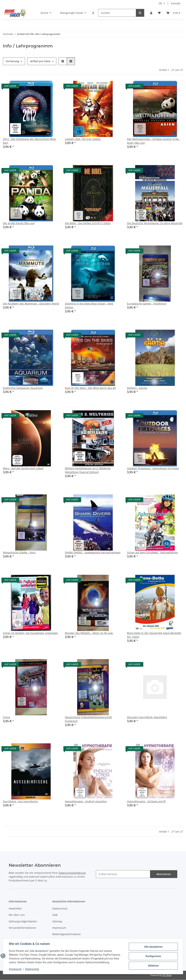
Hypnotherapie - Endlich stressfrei (86, 801)
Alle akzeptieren (153, 947)
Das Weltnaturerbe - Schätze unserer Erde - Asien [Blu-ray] (154, 141)
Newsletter (15, 908)
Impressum (15, 969)
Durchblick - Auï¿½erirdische (20, 801)
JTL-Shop (167, 975)
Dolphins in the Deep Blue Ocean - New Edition (89, 305)
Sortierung (12, 61)
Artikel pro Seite (40, 61)
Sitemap (57, 921)
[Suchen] (117, 13)
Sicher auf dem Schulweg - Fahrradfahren (152, 552)
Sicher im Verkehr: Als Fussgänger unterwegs (30, 633)
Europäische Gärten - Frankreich (147, 304)
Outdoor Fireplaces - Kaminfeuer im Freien (153, 468)
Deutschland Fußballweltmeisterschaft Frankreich (88, 719)
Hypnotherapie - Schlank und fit (146, 801)
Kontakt (176, 3)
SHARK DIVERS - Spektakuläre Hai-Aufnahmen (93, 552)
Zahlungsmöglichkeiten (23, 921)
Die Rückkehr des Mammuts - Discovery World (31, 304)
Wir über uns (17, 915)
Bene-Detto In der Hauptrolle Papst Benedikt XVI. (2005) (154, 635)
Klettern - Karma (137, 388)
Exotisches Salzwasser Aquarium (23, 388)
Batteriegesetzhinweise (66, 934)
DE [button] (160, 3)
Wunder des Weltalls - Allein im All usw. (89, 633)
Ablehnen (153, 966)
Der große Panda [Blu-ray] (19, 223)
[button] (151, 13)
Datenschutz (32, 969)
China (6, 717)
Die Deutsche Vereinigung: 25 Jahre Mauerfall (155, 223)
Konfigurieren (153, 956)
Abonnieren (164, 874)
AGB (55, 915)
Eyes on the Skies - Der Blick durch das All (90, 388)
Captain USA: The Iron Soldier (83, 139)
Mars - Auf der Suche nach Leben (23, 468)
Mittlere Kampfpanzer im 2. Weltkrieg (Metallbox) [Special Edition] (88, 470)
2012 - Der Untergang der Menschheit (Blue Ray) (29, 141)
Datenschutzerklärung (72, 873)
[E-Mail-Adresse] (123, 874)
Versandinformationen (22, 928)
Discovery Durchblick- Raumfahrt (147, 717)
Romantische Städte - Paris (19, 552)
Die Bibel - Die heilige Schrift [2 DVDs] (88, 223)
